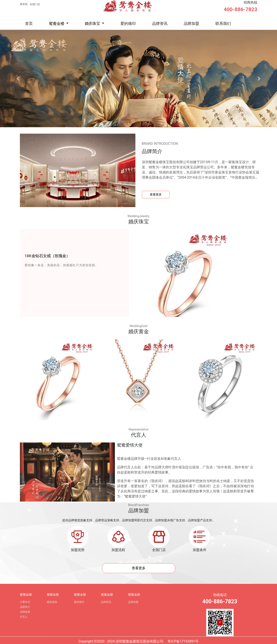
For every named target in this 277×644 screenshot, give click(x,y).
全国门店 (35, 4)
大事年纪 (25, 602)
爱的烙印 (128, 23)
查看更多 (156, 194)
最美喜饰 (52, 602)
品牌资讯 (160, 23)
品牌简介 (25, 607)
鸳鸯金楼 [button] (57, 23)
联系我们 (223, 23)
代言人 (24, 617)
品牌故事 (25, 612)
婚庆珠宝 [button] (93, 23)
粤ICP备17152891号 (183, 641)
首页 (29, 23)
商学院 (24, 4)
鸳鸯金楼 (26, 595)
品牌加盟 (191, 23)
